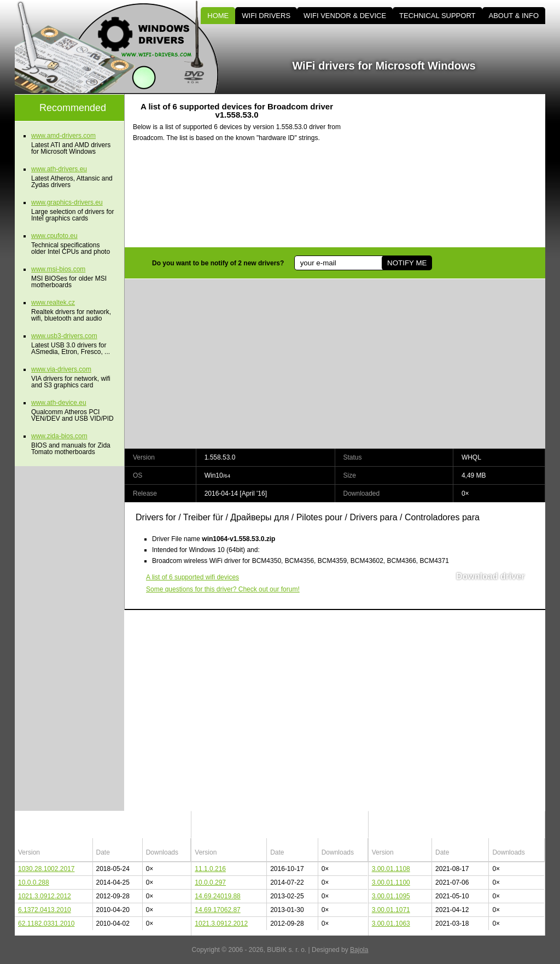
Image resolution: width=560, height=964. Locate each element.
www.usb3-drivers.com (64, 336)
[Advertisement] (452, 171)
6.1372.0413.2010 (45, 910)
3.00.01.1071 (391, 910)
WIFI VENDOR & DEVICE (345, 16)
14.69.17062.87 (217, 910)
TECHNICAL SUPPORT (437, 16)
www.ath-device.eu (59, 403)
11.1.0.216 (210, 869)
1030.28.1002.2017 (46, 869)
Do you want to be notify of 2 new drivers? (218, 263)
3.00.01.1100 (391, 882)
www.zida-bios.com (59, 436)
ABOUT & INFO (514, 16)
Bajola (359, 950)
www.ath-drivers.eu (59, 169)
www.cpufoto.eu (54, 236)
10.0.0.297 (210, 882)
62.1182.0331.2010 (46, 924)
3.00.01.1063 (391, 924)
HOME (218, 16)
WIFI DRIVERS (266, 16)
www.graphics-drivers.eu (67, 202)
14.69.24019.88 (217, 896)
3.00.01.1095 (391, 896)
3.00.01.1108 (391, 869)
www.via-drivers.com (61, 369)
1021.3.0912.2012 (45, 896)
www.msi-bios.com (58, 269)
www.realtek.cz (53, 303)
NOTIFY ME (407, 263)
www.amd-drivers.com (63, 136)
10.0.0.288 (34, 882)
